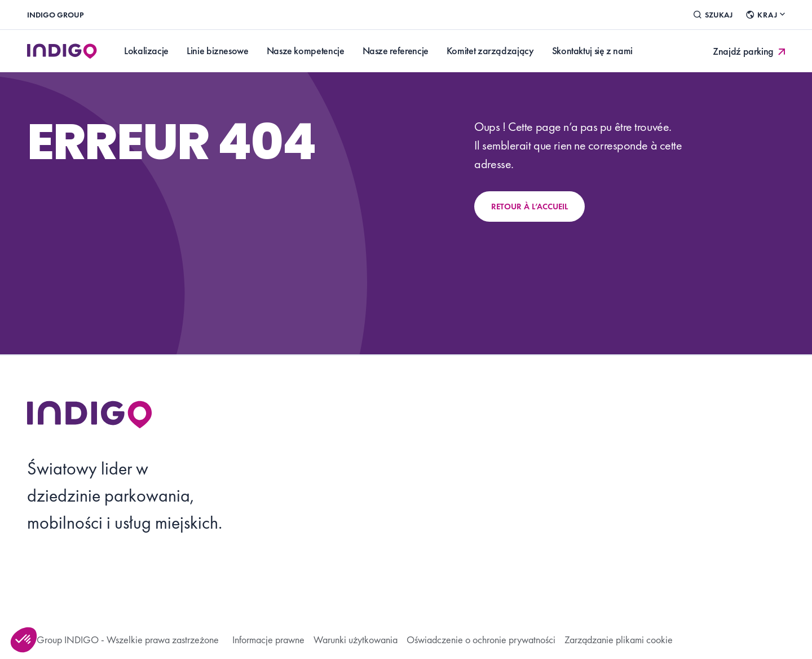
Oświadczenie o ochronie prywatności (481, 640)
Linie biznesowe (218, 50)
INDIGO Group (55, 15)
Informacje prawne (268, 640)
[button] (24, 640)
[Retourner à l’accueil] (90, 414)
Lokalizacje (146, 50)
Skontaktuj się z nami (592, 50)
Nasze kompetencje (306, 50)
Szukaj (713, 15)
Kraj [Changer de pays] (765, 15)
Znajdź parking (750, 51)
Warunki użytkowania (356, 640)
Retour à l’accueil (529, 207)
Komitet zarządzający (490, 50)
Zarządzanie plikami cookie (619, 640)
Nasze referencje (396, 50)
